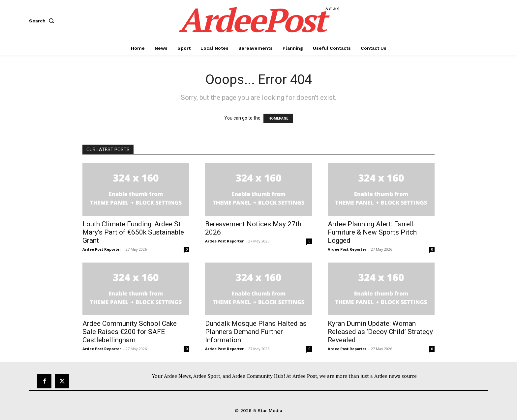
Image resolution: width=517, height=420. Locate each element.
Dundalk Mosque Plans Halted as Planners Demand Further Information (256, 332)
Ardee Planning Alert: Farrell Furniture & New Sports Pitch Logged (372, 232)
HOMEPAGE (278, 118)
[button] (43, 21)
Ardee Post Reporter (102, 249)
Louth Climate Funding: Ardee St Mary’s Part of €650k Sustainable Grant (133, 232)
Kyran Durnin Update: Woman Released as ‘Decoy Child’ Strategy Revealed (380, 332)
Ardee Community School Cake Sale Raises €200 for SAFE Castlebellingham (130, 332)
